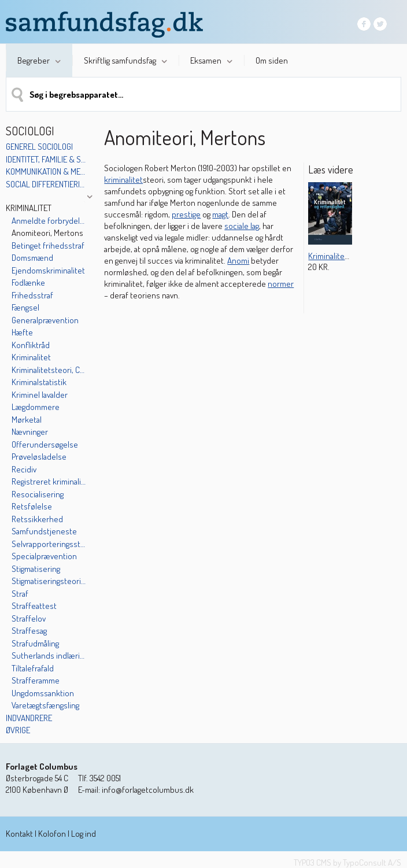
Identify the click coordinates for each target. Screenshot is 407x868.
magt (220, 214)
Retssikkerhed (37, 519)
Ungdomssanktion (43, 693)
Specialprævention (44, 556)
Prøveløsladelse (39, 457)
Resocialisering (38, 494)
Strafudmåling (35, 643)
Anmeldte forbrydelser (49, 221)
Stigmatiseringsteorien (49, 581)
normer (281, 284)
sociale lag (242, 226)
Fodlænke (28, 282)
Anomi (238, 261)
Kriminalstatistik (39, 382)
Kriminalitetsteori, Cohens (49, 370)
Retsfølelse (32, 506)
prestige (186, 214)
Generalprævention (45, 320)
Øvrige (18, 730)
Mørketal (27, 420)
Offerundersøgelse (45, 444)
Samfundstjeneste (44, 531)
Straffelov (29, 618)
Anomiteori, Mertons (47, 233)
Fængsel (25, 307)
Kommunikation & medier (46, 171)
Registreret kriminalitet (49, 481)
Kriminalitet (29, 208)
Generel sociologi (39, 147)
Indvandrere (29, 718)
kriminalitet (123, 180)
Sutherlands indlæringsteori (49, 655)
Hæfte (22, 332)
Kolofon (52, 834)
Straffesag (29, 631)
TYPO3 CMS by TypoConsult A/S (347, 863)
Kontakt (19, 834)
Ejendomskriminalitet (48, 270)
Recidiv (24, 469)
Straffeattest (34, 606)
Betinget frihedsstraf (48, 245)
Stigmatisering (36, 569)
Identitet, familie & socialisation (46, 159)
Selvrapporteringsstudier (49, 544)
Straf (20, 594)
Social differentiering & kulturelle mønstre (46, 184)
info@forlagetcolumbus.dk (148, 790)
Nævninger (30, 432)
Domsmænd (32, 258)
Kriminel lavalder (40, 395)
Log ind (84, 834)
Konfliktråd (31, 345)
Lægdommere (36, 407)
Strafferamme (36, 680)
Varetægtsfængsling (45, 705)
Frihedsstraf (32, 295)
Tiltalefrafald (33, 668)
